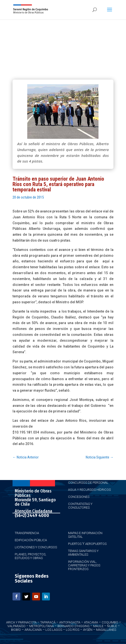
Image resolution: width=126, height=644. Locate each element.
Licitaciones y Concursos (36, 547)
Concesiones (79, 497)
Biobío (16, 630)
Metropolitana (42, 626)
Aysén (88, 630)
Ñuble (112, 626)
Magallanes (106, 630)
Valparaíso (16, 626)
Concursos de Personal (88, 483)
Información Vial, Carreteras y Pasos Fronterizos (84, 565)
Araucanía (33, 630)
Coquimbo (110, 622)
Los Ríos (73, 630)
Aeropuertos (96, 544)
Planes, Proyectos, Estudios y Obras (30, 556)
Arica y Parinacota (21, 622)
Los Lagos (54, 630)
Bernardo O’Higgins (73, 626)
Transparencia (27, 533)
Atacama (91, 622)
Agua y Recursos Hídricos (89, 490)
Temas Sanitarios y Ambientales (83, 553)
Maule (98, 626)
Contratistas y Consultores (80, 506)
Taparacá (48, 622)
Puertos (75, 544)
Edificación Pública (31, 540)
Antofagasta (70, 622)
